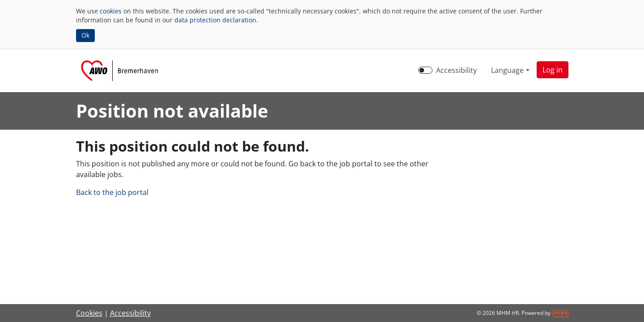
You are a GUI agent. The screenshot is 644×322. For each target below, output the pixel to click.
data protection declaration (215, 20)
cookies (111, 11)
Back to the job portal (112, 192)
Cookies (89, 313)
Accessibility (130, 313)
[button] (553, 70)
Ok (85, 35)
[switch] (425, 70)
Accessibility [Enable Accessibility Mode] (456, 70)
